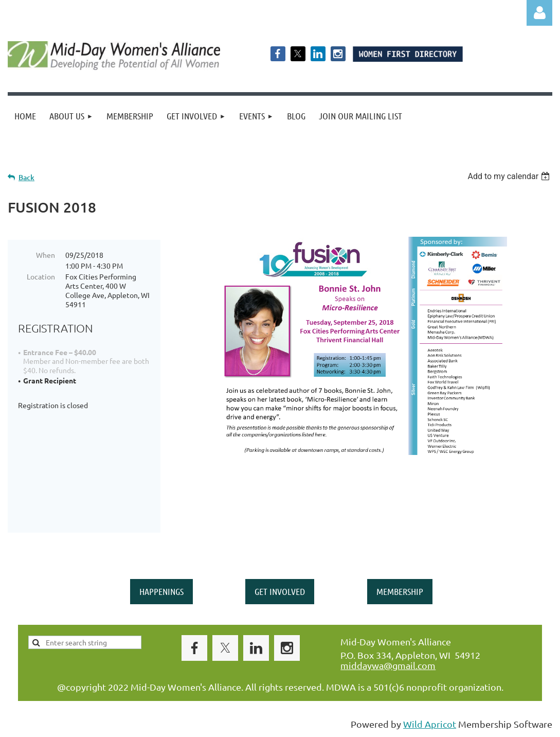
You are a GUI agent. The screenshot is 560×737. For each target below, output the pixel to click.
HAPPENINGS (161, 591)
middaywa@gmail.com (388, 665)
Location (41, 276)
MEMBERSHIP (400, 591)
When (46, 255)
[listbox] (510, 176)
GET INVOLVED (280, 591)
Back (26, 177)
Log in (539, 13)
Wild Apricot (430, 724)
